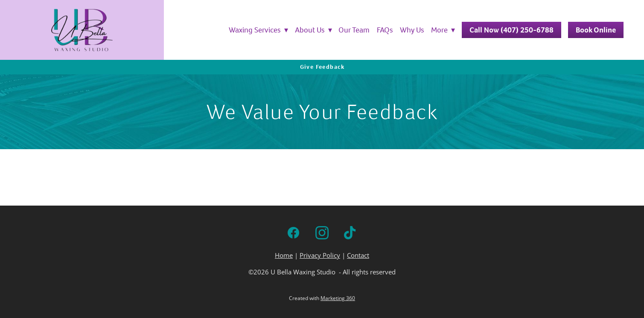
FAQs (385, 30)
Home (284, 255)
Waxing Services (258, 30)
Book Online (596, 30)
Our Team (354, 30)
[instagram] (322, 233)
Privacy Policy (320, 255)
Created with (322, 298)
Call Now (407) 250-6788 (511, 30)
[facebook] (293, 233)
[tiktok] (351, 233)
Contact (358, 255)
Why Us (412, 30)
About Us (313, 30)
